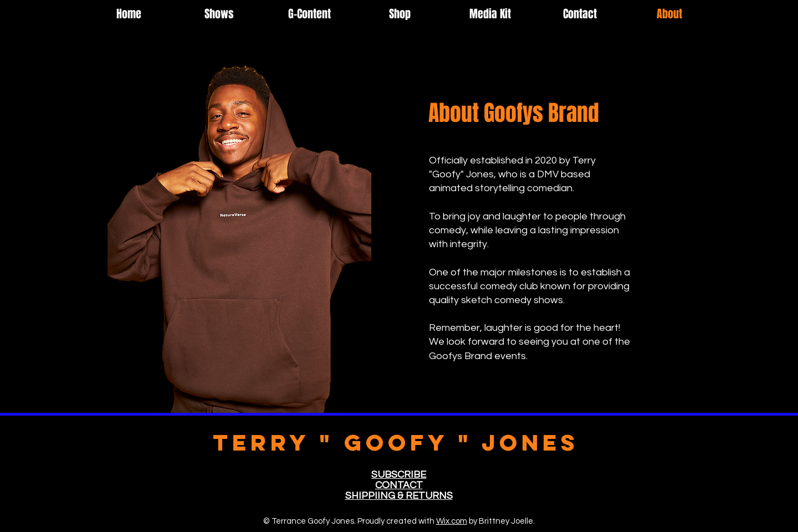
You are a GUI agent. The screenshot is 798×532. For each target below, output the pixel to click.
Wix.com (452, 521)
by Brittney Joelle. (501, 521)
